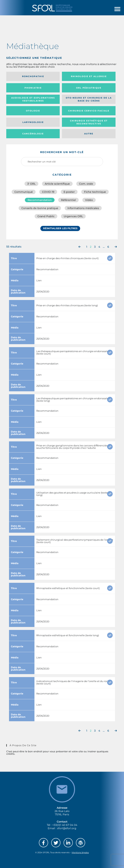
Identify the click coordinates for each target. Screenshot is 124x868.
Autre (89, 134)
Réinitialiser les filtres (60, 228)
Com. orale (86, 184)
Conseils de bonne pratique (40, 208)
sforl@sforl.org (67, 828)
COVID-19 (48, 192)
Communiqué (24, 192)
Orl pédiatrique (89, 88)
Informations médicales (83, 208)
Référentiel (68, 200)
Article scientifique (57, 184)
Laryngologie (33, 122)
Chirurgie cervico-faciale (89, 111)
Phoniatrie (33, 88)
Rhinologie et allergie (89, 76)
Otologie (33, 111)
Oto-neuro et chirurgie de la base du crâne (89, 99)
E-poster (69, 192)
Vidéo (89, 200)
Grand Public (46, 216)
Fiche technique (95, 192)
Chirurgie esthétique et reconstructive (89, 122)
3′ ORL (31, 184)
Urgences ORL (73, 216)
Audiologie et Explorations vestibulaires (33, 99)
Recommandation (40, 200)
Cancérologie (33, 134)
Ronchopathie (33, 76)
